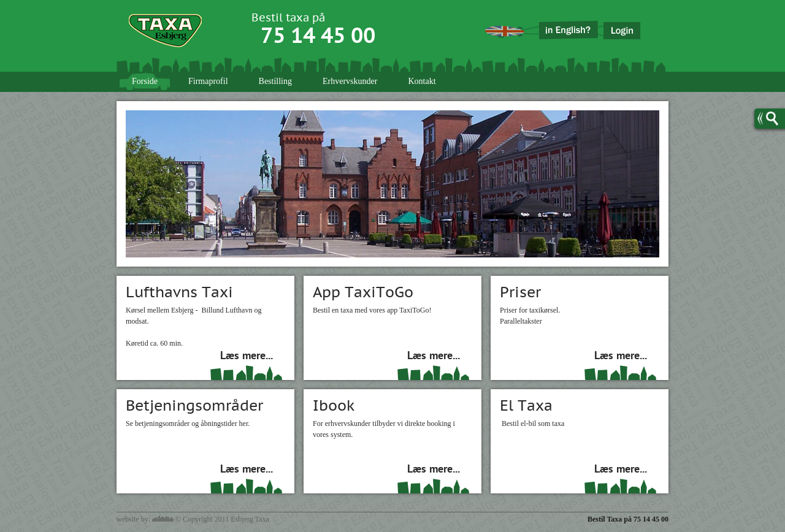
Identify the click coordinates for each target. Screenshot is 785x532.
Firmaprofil (208, 81)
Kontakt (422, 81)
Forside (145, 81)
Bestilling (275, 81)
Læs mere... (247, 357)
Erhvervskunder (350, 81)
